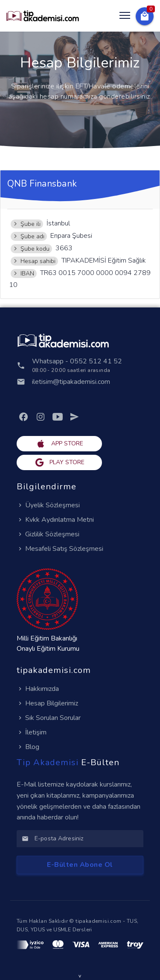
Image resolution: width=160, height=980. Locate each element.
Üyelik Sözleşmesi (48, 505)
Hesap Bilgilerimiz (47, 703)
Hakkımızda (38, 689)
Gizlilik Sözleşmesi (48, 534)
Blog (28, 747)
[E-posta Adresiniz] (86, 839)
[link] (23, 417)
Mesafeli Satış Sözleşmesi (60, 549)
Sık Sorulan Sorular (49, 718)
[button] (145, 16)
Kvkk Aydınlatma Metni (55, 520)
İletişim (32, 732)
